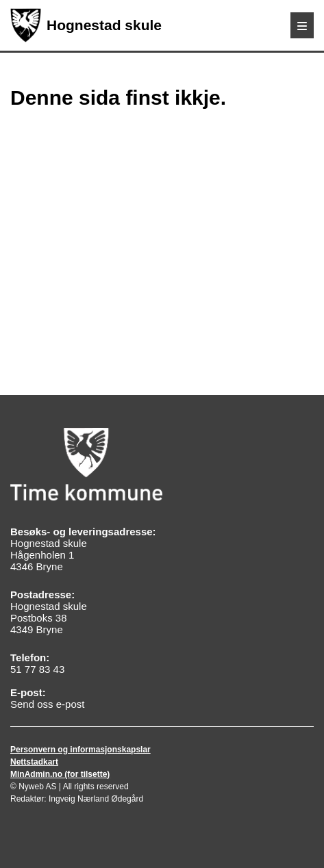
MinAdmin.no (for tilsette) (60, 774)
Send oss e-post (47, 704)
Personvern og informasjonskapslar (80, 750)
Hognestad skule (86, 25)
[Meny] (302, 25)
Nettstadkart (34, 762)
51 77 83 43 (37, 669)
